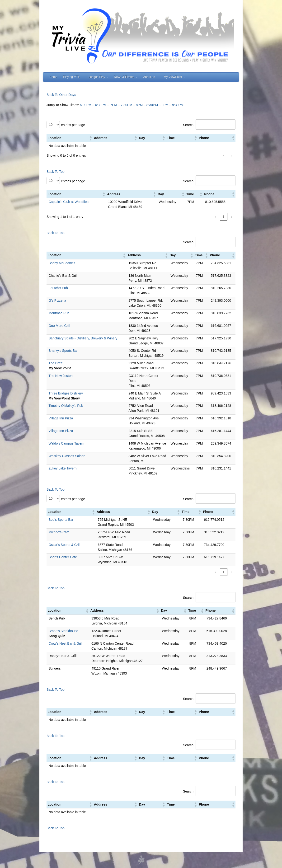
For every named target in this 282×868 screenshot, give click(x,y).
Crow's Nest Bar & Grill (65, 643)
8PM (139, 105)
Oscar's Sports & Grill (64, 545)
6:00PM (86, 105)
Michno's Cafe (59, 532)
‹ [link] (224, 155)
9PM (165, 105)
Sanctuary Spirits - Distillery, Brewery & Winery (83, 338)
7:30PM (127, 105)
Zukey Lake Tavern (62, 468)
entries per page (73, 125)
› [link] (232, 155)
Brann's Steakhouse (63, 631)
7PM (114, 105)
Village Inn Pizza (61, 418)
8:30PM (152, 105)
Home (53, 77)
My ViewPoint (174, 77)
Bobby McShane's (62, 263)
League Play (99, 77)
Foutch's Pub (58, 288)
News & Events (126, 77)
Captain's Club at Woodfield (69, 202)
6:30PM (101, 105)
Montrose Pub (59, 313)
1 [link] (224, 217)
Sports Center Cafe (63, 557)
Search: (189, 125)
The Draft (55, 363)
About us (151, 77)
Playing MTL (73, 77)
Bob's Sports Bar (61, 520)
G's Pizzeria (57, 300)
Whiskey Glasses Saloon (67, 456)
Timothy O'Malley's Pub (66, 406)
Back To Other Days (61, 95)
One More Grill (59, 326)
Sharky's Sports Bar (63, 351)
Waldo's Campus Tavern (66, 443)
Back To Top (56, 172)
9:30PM (178, 105)
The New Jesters (61, 376)
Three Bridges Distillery (66, 393)
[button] (90, 138)
